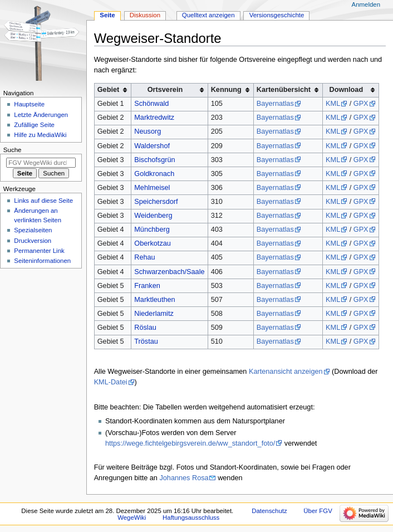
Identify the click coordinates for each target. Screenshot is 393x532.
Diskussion (145, 15)
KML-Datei (111, 382)
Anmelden (366, 4)
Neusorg (148, 131)
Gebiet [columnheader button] (108, 90)
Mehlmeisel (152, 188)
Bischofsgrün (154, 160)
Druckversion (33, 241)
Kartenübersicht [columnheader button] (284, 90)
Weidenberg (153, 216)
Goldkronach (154, 174)
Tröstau (146, 341)
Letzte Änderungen (41, 115)
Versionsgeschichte (277, 15)
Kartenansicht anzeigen (286, 372)
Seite (107, 15)
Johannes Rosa (184, 478)
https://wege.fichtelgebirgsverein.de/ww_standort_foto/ (190, 443)
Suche (13, 150)
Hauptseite (29, 104)
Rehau (144, 257)
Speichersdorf (156, 202)
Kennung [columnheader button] (226, 90)
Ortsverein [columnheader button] (165, 90)
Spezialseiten (33, 230)
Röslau (145, 328)
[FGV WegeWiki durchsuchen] (41, 163)
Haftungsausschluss (191, 518)
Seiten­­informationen (42, 261)
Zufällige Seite (34, 125)
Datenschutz (269, 511)
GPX (361, 104)
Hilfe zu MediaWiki (40, 135)
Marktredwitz (154, 118)
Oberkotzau (153, 243)
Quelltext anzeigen (208, 15)
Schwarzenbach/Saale (169, 272)
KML (333, 104)
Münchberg (152, 230)
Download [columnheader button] (347, 90)
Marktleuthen (154, 300)
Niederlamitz (154, 314)
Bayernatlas (275, 104)
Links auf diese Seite (43, 201)
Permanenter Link (39, 251)
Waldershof (152, 146)
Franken (147, 286)
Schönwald (151, 104)
